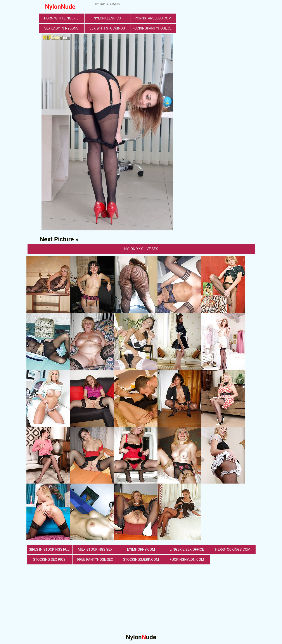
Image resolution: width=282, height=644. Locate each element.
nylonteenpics (107, 18)
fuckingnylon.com (187, 560)
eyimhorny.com (141, 549)
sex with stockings (107, 28)
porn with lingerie (61, 18)
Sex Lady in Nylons (61, 28)
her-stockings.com (233, 549)
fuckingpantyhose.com (154, 28)
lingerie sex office (187, 549)
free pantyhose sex (95, 560)
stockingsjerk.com (141, 560)
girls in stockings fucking (50, 549)
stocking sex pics (49, 560)
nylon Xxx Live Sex (141, 249)
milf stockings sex (95, 549)
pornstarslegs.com (153, 18)
